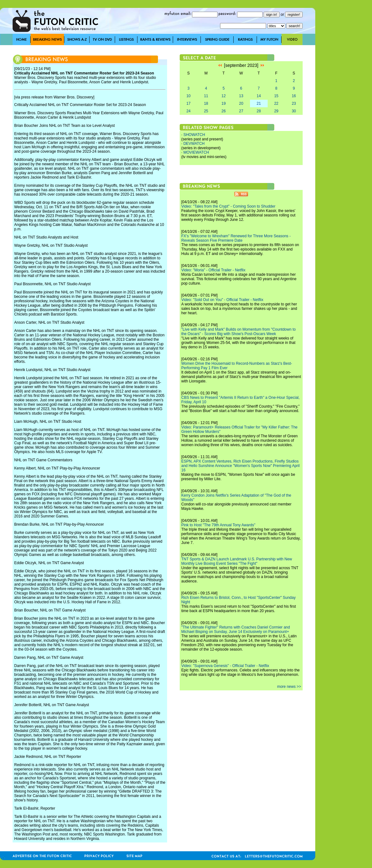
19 (224, 103)
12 (224, 96)
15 (276, 96)
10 (188, 96)
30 (294, 111)
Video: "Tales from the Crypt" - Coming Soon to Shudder (228, 206)
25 (206, 111)
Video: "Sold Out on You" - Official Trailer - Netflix (222, 300)
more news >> (289, 687)
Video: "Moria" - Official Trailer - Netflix (213, 270)
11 (206, 96)
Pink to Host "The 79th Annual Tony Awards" (218, 525)
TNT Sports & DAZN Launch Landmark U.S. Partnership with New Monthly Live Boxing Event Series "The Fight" (237, 561)
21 (259, 103)
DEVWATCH (194, 144)
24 (188, 111)
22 (276, 103)
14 (259, 96)
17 (188, 103)
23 (294, 103)
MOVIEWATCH (196, 152)
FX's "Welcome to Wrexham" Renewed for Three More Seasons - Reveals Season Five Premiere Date (236, 238)
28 (259, 111)
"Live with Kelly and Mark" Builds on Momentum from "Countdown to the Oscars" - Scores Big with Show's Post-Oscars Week (238, 332)
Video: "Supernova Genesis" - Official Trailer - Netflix (225, 666)
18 (206, 103)
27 (241, 111)
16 (294, 96)
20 (241, 103)
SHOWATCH (194, 135)
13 (241, 96)
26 (224, 111)
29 (276, 111)
